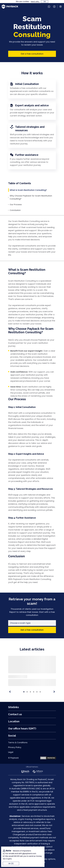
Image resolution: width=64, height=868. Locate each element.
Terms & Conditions (18, 742)
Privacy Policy (15, 747)
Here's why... (35, 2)
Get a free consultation (32, 54)
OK (45, 2)
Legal (11, 752)
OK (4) (11, 864)
